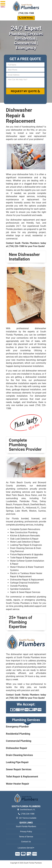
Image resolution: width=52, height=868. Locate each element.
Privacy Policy (26, 832)
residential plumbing (36, 597)
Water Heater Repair (18, 784)
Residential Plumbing (18, 734)
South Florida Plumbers (26, 826)
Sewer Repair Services (19, 769)
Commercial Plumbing (19, 741)
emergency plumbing (35, 600)
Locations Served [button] (26, 848)
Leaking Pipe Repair (17, 762)
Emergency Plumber (17, 727)
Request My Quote (25, 91)
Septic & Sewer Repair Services (25, 592)
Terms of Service (26, 837)
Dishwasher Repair (17, 748)
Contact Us (26, 842)
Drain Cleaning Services (19, 755)
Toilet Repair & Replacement (22, 777)
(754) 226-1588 (26, 13)
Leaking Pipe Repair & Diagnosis (26, 545)
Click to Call (26, 18)
